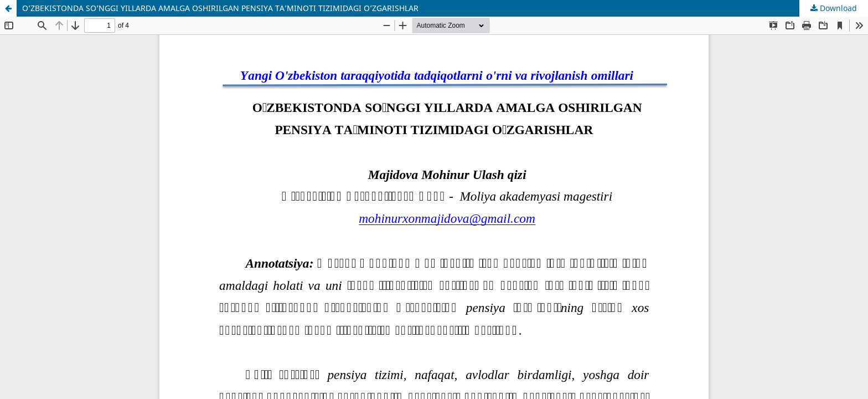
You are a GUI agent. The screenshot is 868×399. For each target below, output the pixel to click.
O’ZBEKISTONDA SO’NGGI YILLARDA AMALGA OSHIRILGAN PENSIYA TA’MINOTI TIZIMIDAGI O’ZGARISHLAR (220, 8)
